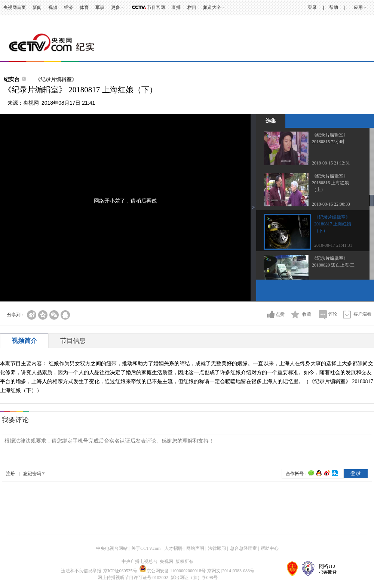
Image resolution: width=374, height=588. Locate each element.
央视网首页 (15, 7)
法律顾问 (217, 548)
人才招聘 (174, 548)
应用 (358, 7)
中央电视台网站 (112, 548)
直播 (176, 7)
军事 (100, 7)
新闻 (37, 7)
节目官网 (156, 7)
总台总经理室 (243, 548)
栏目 (192, 7)
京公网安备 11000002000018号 (173, 571)
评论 (333, 314)
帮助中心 (270, 548)
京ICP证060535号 (120, 571)
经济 (68, 7)
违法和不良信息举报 (81, 571)
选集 (271, 121)
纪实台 (12, 79)
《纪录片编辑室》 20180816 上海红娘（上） (330, 183)
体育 (84, 7)
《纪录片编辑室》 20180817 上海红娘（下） (333, 224)
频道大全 (212, 7)
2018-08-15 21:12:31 (331, 163)
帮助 (334, 7)
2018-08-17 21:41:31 (333, 245)
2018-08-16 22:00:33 (331, 204)
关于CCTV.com (146, 548)
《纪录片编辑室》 (56, 79)
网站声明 (195, 548)
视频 (53, 7)
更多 (116, 7)
